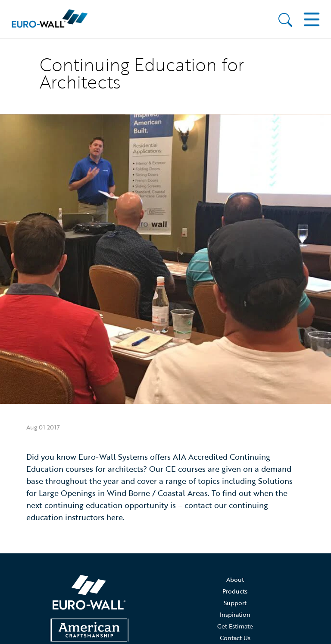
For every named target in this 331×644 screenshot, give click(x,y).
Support (235, 603)
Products (235, 591)
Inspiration (235, 614)
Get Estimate (235, 626)
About (235, 579)
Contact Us (235, 638)
